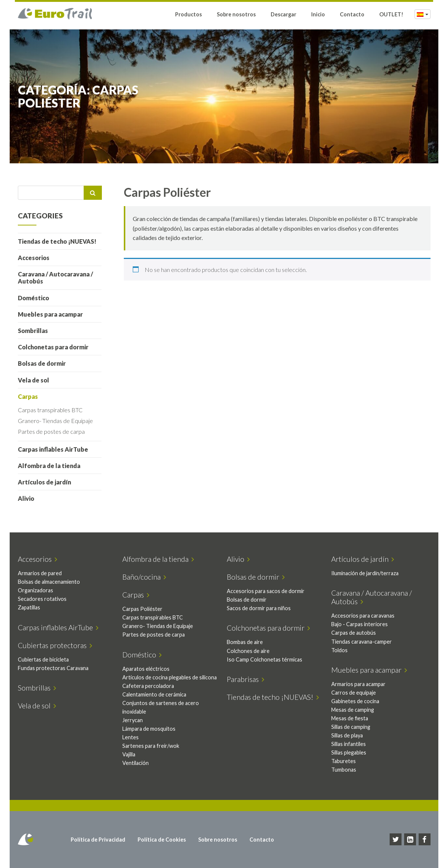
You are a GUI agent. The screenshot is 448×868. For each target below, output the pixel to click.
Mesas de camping (356, 710)
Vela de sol (36, 380)
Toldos (342, 650)
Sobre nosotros (236, 16)
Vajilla (131, 763)
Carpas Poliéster (145, 609)
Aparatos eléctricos (149, 669)
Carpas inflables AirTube (56, 449)
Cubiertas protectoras (58, 645)
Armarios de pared (42, 573)
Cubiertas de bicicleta (46, 659)
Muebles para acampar (53, 314)
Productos (188, 16)
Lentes (133, 746)
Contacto (352, 16)
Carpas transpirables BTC (53, 410)
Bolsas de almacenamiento (51, 582)
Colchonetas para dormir (56, 347)
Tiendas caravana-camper (365, 642)
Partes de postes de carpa (54, 431)
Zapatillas (32, 607)
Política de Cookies (164, 840)
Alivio (29, 498)
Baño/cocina (147, 577)
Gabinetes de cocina (358, 701)
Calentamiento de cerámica (157, 703)
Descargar (283, 16)
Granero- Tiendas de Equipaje (58, 421)
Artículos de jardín (47, 482)
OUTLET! (391, 16)
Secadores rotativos (45, 599)
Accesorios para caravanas (366, 616)
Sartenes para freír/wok (153, 754)
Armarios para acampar (361, 684)
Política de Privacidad (100, 840)
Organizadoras (38, 590)
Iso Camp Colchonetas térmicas (267, 659)
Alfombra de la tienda (52, 466)
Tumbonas (347, 770)
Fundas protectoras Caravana (56, 668)
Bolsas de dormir (44, 363)
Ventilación (138, 771)
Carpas (30, 396)
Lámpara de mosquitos (152, 737)
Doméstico (36, 298)
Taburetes (347, 761)
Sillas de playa (350, 735)
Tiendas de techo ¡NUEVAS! (60, 241)
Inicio (318, 16)
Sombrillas (36, 331)
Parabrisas (249, 679)
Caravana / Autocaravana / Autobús (58, 278)
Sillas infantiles (352, 744)
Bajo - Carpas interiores (362, 624)
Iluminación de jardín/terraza (368, 573)
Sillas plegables (352, 752)
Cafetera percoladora (151, 694)
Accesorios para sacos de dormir (269, 591)
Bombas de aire (248, 642)
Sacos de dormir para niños (262, 608)
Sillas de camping (354, 727)
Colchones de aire (251, 651)
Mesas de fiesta (353, 718)
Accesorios (36, 258)
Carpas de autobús (357, 633)
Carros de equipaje (357, 693)
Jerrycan (135, 729)
